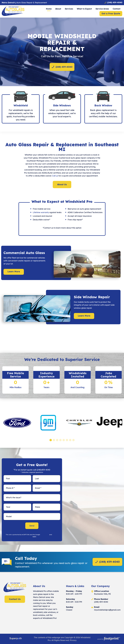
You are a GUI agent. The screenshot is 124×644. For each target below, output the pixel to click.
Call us (55, 176)
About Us (62, 184)
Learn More (14, 272)
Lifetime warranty (41, 212)
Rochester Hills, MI (102, 594)
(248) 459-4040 (62, 67)
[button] (51, 440)
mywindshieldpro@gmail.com (107, 610)
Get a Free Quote (111, 14)
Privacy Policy (45, 535)
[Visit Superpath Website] (16, 639)
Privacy (73, 640)
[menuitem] (49, 9)
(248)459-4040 (43, 470)
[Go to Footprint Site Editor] (109, 639)
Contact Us (15, 599)
